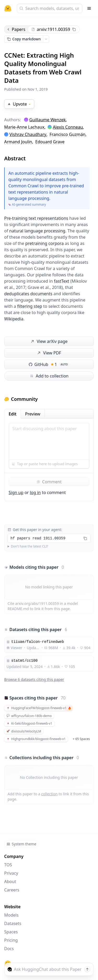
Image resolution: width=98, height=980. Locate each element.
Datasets (13, 923)
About (10, 882)
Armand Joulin (18, 142)
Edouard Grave (50, 142)
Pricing (11, 940)
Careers (12, 890)
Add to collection (49, 376)
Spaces (11, 932)
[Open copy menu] (46, 39)
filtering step (30, 306)
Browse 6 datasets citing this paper (34, 679)
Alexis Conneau (68, 127)
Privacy (11, 873)
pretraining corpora (45, 243)
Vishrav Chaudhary (28, 134)
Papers (16, 29)
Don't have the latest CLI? (30, 546)
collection (50, 794)
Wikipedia (14, 319)
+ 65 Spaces (81, 739)
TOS (8, 865)
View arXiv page (49, 341)
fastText (62, 281)
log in (35, 492)
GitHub (49, 364)
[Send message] (87, 969)
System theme (21, 844)
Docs (9, 949)
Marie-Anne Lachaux (24, 127)
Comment (49, 482)
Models (11, 915)
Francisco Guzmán (67, 134)
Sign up (16, 492)
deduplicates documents (28, 294)
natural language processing (37, 231)
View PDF (49, 353)
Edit (13, 414)
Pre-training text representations (36, 218)
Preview (33, 414)
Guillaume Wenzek (48, 120)
